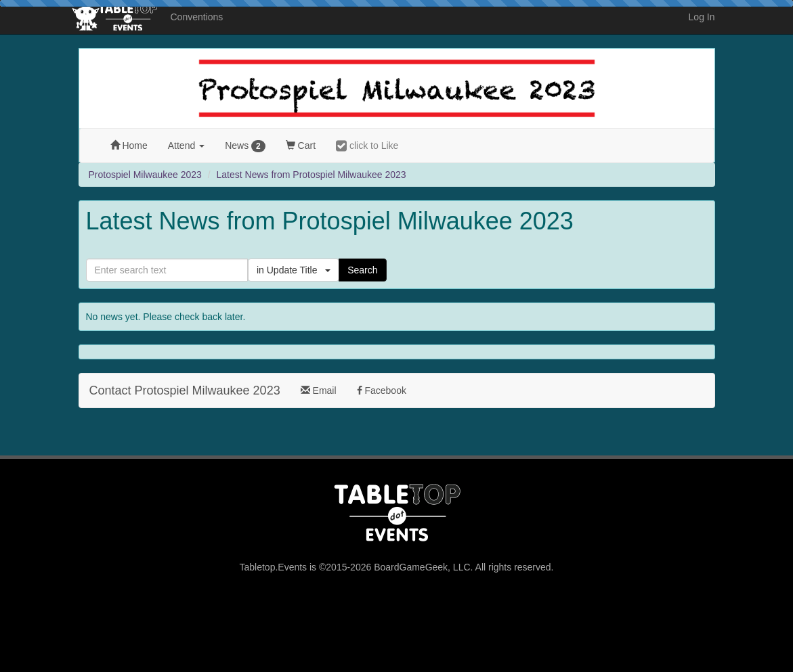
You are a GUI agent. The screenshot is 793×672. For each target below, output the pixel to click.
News (245, 146)
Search (362, 270)
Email (319, 390)
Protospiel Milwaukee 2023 (145, 175)
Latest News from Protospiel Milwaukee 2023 (312, 175)
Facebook (382, 390)
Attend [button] (186, 145)
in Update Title (294, 270)
